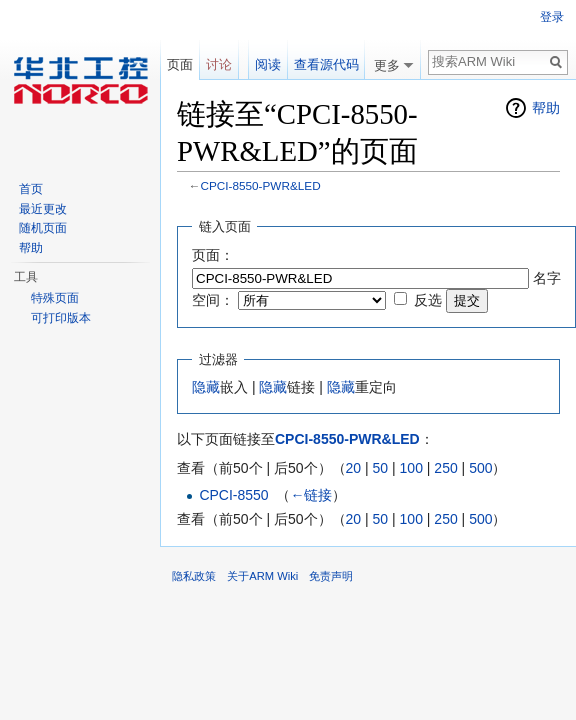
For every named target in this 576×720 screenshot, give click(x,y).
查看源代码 (326, 64)
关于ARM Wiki (262, 576)
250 (445, 468)
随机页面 (43, 228)
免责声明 (331, 576)
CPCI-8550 (233, 495)
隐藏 (206, 387)
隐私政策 (194, 576)
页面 (180, 64)
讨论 (219, 64)
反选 (428, 300)
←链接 (311, 495)
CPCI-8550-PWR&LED (261, 185)
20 (354, 468)
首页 (31, 189)
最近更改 (43, 209)
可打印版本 (61, 318)
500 (480, 468)
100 (411, 468)
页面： (213, 255)
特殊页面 (55, 298)
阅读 (268, 64)
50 (381, 468)
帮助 (546, 108)
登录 (552, 17)
